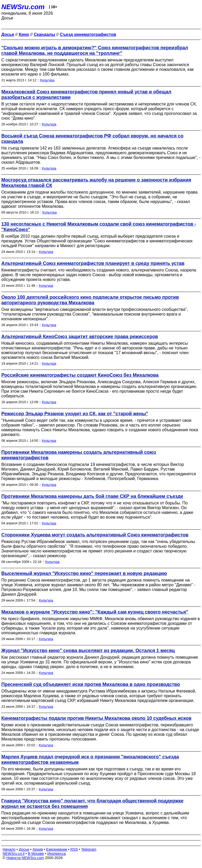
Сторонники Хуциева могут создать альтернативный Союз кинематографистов (95, 535)
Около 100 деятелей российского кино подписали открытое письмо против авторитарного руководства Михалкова (90, 300)
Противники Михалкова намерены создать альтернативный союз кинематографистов (79, 455)
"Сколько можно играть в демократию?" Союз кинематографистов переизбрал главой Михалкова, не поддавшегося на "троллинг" (95, 50)
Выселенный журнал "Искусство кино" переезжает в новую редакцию (84, 573)
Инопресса (57, 854)
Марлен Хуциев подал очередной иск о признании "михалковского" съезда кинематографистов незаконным (90, 760)
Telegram (89, 849)
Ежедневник (57, 849)
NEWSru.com (23, 7)
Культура (47, 80)
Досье (24, 849)
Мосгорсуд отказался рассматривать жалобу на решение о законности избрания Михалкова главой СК (96, 183)
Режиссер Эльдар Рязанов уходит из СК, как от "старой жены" (75, 414)
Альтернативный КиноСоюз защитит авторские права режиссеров (80, 337)
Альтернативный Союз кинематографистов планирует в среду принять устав (93, 263)
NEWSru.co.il (14, 854)
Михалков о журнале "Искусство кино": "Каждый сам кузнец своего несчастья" (95, 612)
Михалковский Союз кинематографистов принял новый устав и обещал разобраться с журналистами (86, 95)
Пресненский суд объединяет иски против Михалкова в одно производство (91, 684)
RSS (74, 849)
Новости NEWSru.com (25, 858)
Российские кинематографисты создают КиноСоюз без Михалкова (80, 375)
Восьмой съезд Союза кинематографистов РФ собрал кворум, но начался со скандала (92, 139)
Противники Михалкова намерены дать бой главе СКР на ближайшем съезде (92, 496)
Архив (38, 849)
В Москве (36, 854)
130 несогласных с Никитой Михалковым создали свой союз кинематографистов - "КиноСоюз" (99, 227)
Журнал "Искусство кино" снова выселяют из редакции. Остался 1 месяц (88, 651)
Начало (9, 849)
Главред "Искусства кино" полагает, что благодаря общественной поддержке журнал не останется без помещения (92, 804)
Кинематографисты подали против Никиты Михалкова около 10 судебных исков (96, 718)
